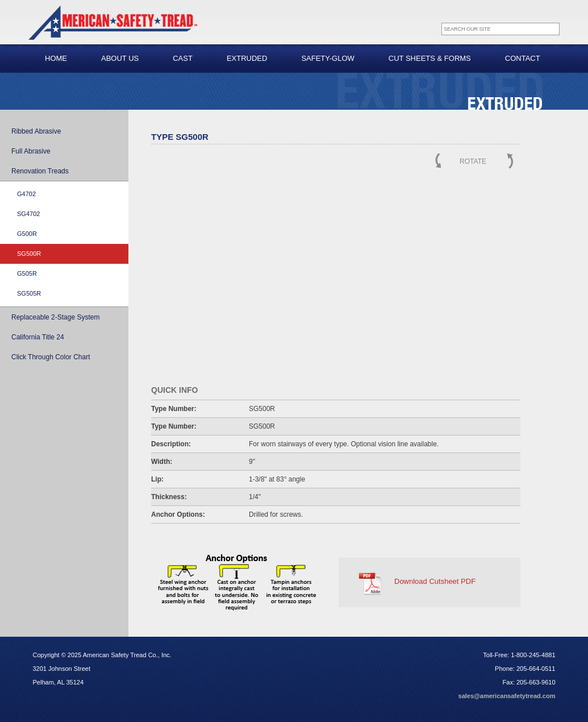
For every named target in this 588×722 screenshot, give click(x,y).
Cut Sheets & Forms (430, 58)
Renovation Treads (40, 171)
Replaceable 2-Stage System (55, 317)
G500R (27, 234)
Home (56, 58)
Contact (523, 58)
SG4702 (28, 214)
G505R (27, 273)
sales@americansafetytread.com (507, 696)
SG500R (29, 254)
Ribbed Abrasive (36, 131)
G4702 (26, 194)
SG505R (29, 293)
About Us (120, 58)
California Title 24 (38, 337)
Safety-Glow (328, 58)
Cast (183, 58)
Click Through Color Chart (51, 357)
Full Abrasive (31, 151)
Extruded (247, 58)
